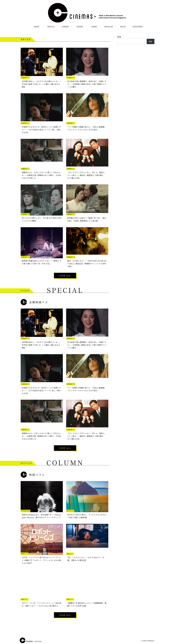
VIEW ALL (65, 276)
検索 (119, 37)
